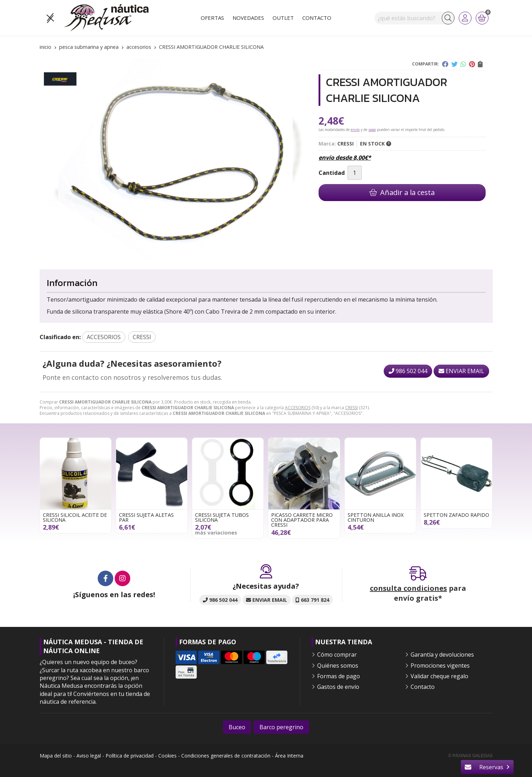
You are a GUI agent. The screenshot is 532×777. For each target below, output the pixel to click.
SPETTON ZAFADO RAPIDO (456, 515)
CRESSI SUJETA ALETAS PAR (146, 517)
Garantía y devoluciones (442, 655)
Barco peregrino (281, 727)
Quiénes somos (338, 665)
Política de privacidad (130, 756)
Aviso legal (89, 756)
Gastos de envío (338, 687)
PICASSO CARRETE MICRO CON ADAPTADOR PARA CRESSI (302, 520)
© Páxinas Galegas (471, 756)
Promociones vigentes (440, 665)
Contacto (423, 687)
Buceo (237, 727)
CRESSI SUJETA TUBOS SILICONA (222, 517)
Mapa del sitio (56, 756)
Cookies (167, 756)
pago (372, 130)
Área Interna (289, 756)
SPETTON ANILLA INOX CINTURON (376, 517)
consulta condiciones (408, 588)
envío (355, 130)
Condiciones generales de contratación (226, 756)
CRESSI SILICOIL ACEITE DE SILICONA (75, 517)
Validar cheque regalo (439, 676)
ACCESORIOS (298, 408)
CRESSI (351, 408)
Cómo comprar (337, 655)
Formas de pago (339, 676)
